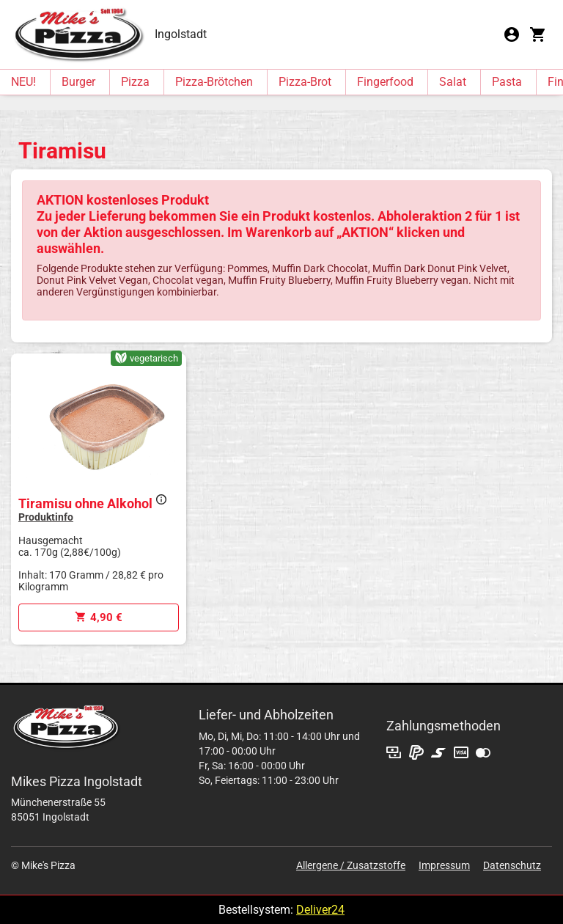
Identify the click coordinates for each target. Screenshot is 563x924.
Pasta (507, 82)
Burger (78, 82)
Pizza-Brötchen (214, 82)
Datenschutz (512, 865)
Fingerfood (385, 82)
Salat (453, 82)
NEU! (23, 82)
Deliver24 (320, 910)
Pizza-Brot (305, 82)
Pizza (135, 82)
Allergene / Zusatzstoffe (351, 865)
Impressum (444, 865)
